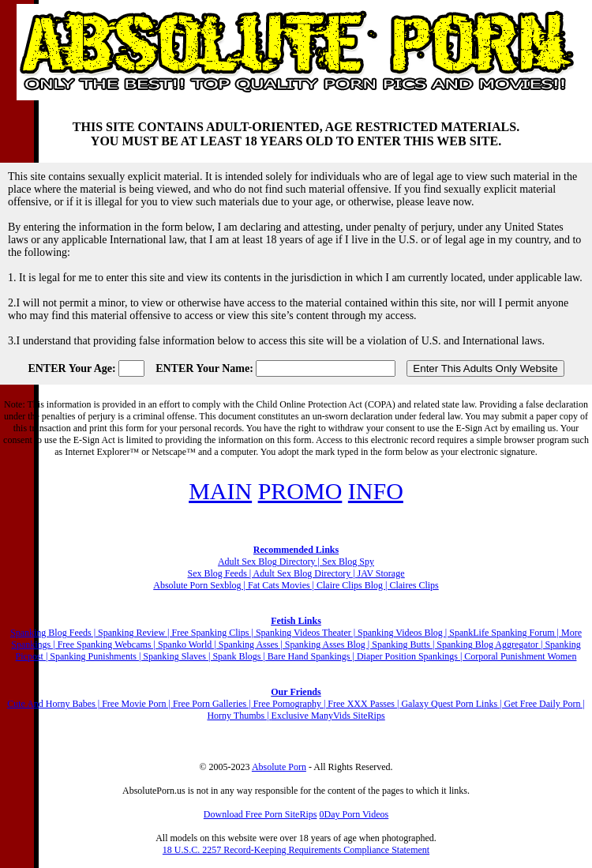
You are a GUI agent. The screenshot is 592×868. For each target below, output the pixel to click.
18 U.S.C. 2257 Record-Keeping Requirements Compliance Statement (296, 850)
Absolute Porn (279, 767)
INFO (376, 491)
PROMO (300, 491)
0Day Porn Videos (354, 814)
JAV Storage (381, 573)
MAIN (220, 491)
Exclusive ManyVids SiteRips (328, 716)
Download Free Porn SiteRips (260, 814)
